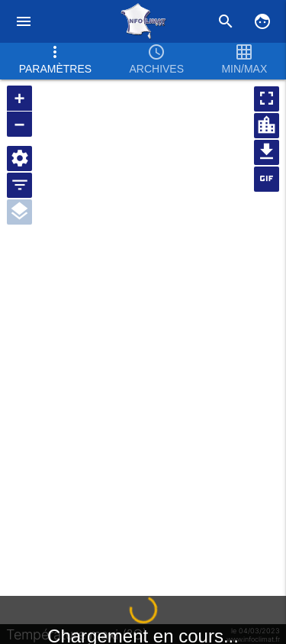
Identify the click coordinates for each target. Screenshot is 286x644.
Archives (156, 59)
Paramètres (55, 59)
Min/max (244, 59)
